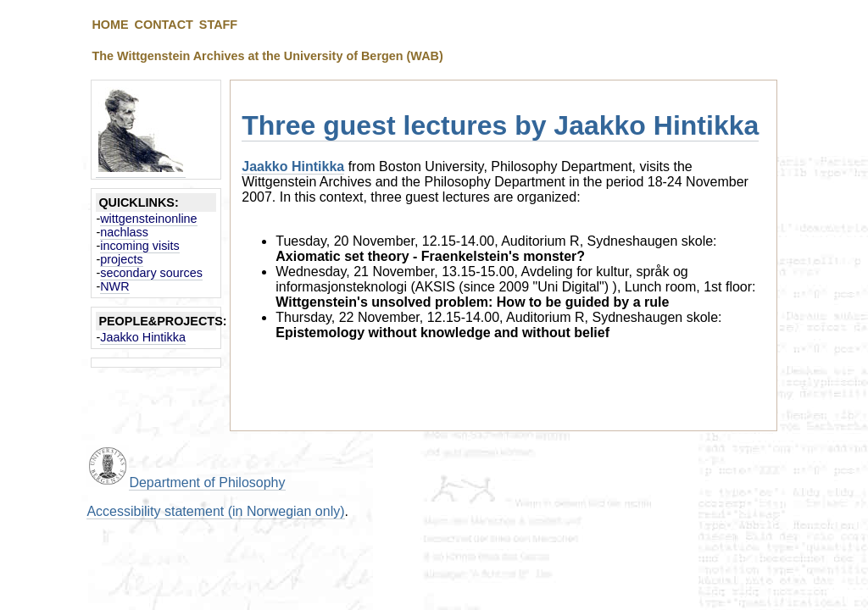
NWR (114, 286)
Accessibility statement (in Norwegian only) (215, 511)
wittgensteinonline (148, 219)
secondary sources (151, 273)
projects (121, 259)
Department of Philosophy (207, 482)
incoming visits (140, 246)
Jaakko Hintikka (143, 337)
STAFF (218, 25)
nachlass (124, 232)
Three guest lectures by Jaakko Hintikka (500, 125)
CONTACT (164, 25)
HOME (110, 25)
